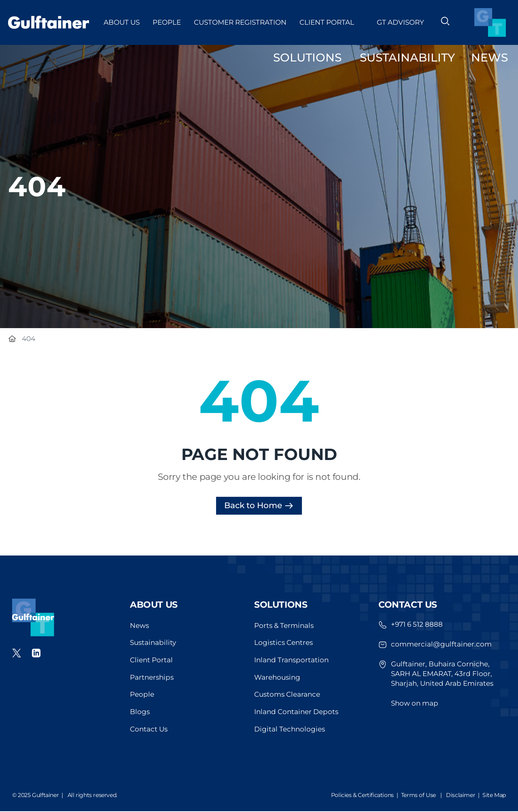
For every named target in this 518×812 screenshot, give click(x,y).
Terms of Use (418, 796)
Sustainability (153, 643)
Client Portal (332, 22)
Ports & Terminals (284, 626)
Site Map (494, 796)
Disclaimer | (464, 796)
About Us (122, 22)
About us (154, 605)
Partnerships (152, 678)
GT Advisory (400, 22)
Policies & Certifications (362, 796)
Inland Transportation (291, 661)
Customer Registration (240, 22)
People (167, 22)
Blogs (140, 713)
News (139, 626)
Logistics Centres (283, 643)
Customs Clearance (287, 695)
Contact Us (149, 730)
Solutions (281, 605)
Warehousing (277, 678)
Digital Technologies (290, 730)
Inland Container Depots (296, 713)
